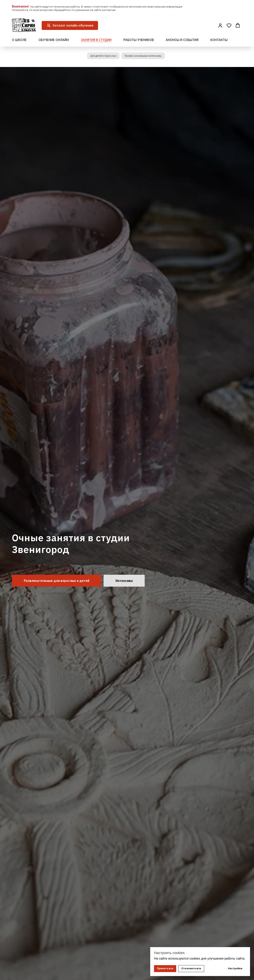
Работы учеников (139, 40)
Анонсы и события (182, 40)
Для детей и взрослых (101, 56)
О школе (19, 40)
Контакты (219, 40)
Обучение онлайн (54, 40)
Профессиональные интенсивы (145, 56)
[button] (220, 25)
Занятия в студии (96, 40)
